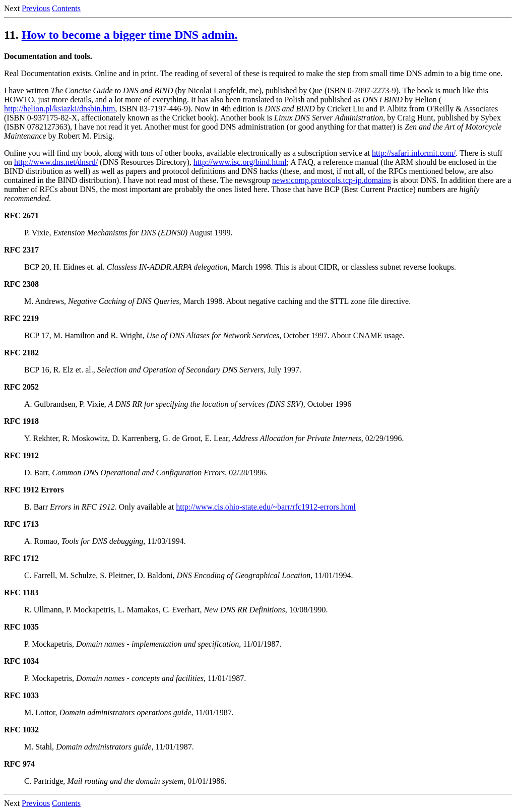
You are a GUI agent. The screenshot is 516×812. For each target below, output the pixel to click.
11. (11, 35)
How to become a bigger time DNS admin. (130, 35)
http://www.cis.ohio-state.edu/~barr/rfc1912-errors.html (266, 507)
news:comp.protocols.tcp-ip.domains (332, 180)
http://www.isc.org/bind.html (240, 162)
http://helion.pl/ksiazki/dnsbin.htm (59, 109)
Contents (66, 8)
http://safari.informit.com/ (414, 153)
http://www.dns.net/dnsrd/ (56, 162)
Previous (36, 8)
